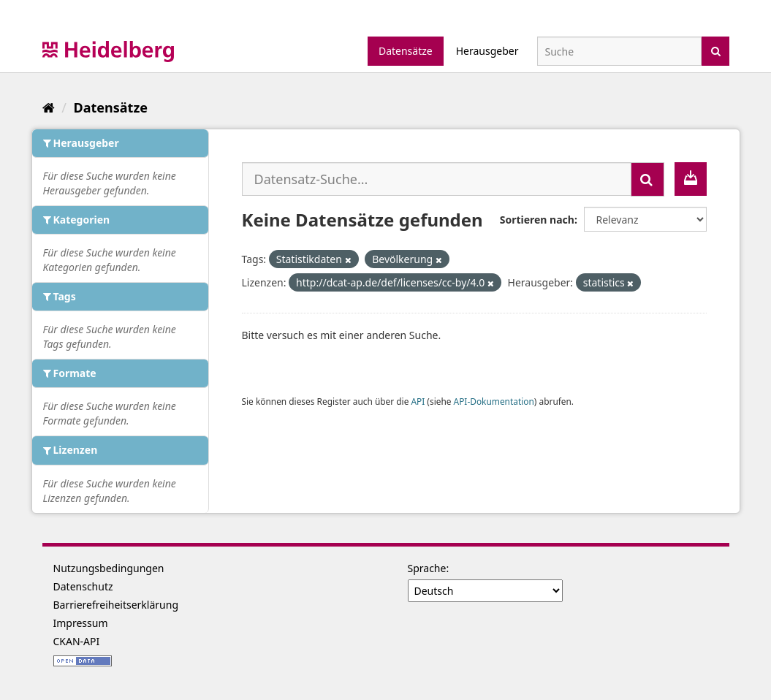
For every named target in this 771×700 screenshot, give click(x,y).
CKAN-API (77, 641)
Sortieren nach (537, 220)
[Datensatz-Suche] (619, 51)
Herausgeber (487, 51)
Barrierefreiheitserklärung (116, 605)
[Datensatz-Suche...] (437, 179)
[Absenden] (716, 50)
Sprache (427, 568)
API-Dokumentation (494, 401)
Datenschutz (83, 586)
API (418, 401)
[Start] (49, 107)
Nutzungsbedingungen (109, 568)
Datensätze (406, 51)
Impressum (81, 623)
